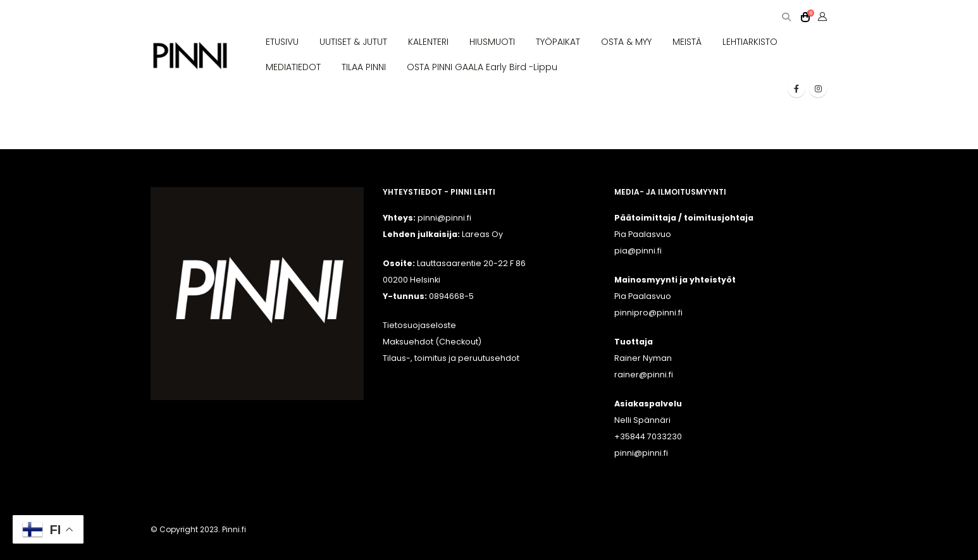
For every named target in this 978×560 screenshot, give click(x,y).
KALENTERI (428, 42)
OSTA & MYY (626, 42)
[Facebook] (796, 88)
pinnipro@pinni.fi (648, 313)
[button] (786, 17)
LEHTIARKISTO (750, 42)
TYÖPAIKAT (558, 42)
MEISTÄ (687, 42)
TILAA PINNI (364, 67)
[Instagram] (818, 88)
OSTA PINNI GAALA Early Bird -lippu (482, 67)
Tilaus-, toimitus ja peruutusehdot (451, 358)
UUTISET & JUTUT (353, 42)
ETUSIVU (282, 42)
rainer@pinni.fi (644, 374)
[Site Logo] (190, 56)
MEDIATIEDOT (293, 67)
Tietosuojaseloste (419, 325)
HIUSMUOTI (492, 42)
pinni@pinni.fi (641, 453)
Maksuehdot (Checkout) (432, 342)
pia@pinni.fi (638, 251)
